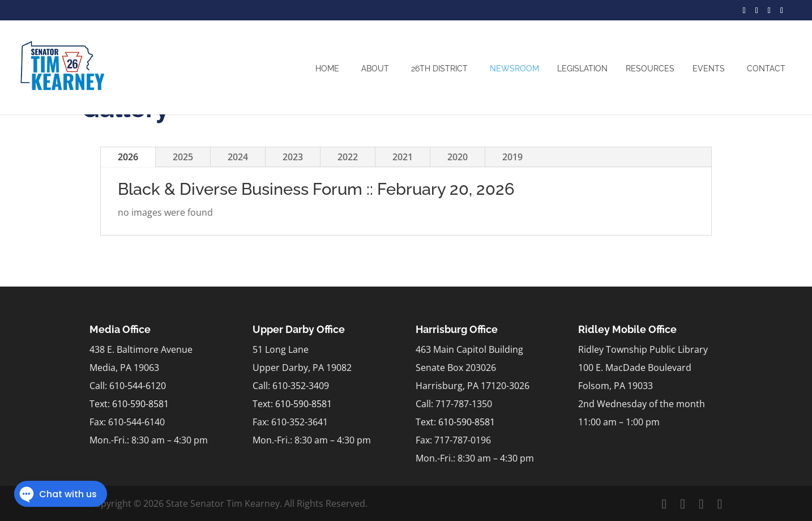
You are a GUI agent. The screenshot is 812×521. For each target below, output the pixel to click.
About (375, 69)
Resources (650, 69)
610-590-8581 (140, 404)
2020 (458, 157)
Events (709, 69)
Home (327, 69)
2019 (512, 157)
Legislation (582, 69)
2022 (348, 157)
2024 (238, 157)
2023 (293, 157)
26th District (439, 69)
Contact (766, 69)
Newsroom (514, 69)
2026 (128, 157)
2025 (183, 157)
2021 (403, 157)
